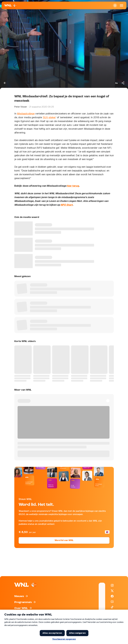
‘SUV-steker (49, 117)
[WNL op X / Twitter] (112, 591)
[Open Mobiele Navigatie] (122, 5)
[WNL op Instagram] (112, 585)
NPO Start (67, 205)
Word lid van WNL (64, 540)
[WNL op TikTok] (112, 607)
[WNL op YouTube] (112, 602)
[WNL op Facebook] (112, 596)
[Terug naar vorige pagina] (5, 83)
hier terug (73, 186)
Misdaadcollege (26, 114)
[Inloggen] (115, 5)
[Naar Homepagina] (11, 5)
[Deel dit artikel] (123, 83)
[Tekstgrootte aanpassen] (116, 83)
